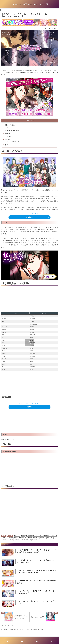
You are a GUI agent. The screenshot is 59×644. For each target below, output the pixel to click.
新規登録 (7, 134)
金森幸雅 (35, 540)
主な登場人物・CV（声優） (12, 131)
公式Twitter (8, 145)
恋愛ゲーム (10, 536)
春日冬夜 (4, 538)
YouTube (7, 139)
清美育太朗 (5, 540)
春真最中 (10, 538)
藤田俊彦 (16, 540)
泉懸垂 (30, 538)
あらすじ (10, 127)
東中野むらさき (23, 538)
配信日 (9, 136)
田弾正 (11, 540)
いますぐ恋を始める (29, 217)
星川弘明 (54, 536)
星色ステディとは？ (10, 125)
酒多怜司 (29, 540)
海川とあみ (50, 538)
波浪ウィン (36, 538)
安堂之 (41, 536)
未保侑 (16, 538)
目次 (28, 120)
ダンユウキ (17, 536)
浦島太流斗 (43, 538)
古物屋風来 (29, 536)
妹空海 (35, 536)
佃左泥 (23, 536)
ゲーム (4, 536)
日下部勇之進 (47, 536)
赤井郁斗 (22, 540)
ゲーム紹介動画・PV (13, 142)
